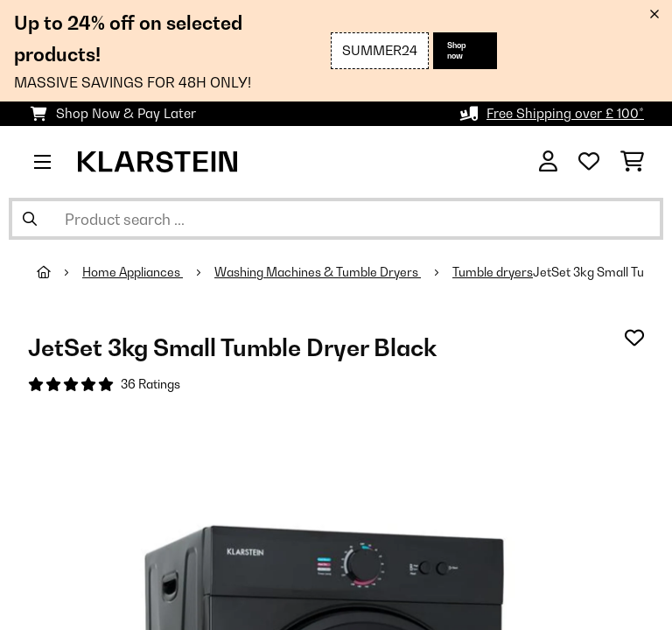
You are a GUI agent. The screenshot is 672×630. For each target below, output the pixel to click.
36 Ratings (150, 384)
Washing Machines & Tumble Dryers (318, 272)
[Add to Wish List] (634, 338)
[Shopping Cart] (632, 162)
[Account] (548, 162)
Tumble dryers (493, 272)
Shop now (457, 50)
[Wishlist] (589, 162)
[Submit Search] (30, 219)
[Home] (59, 272)
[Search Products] (336, 219)
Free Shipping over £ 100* (565, 113)
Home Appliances (133, 272)
